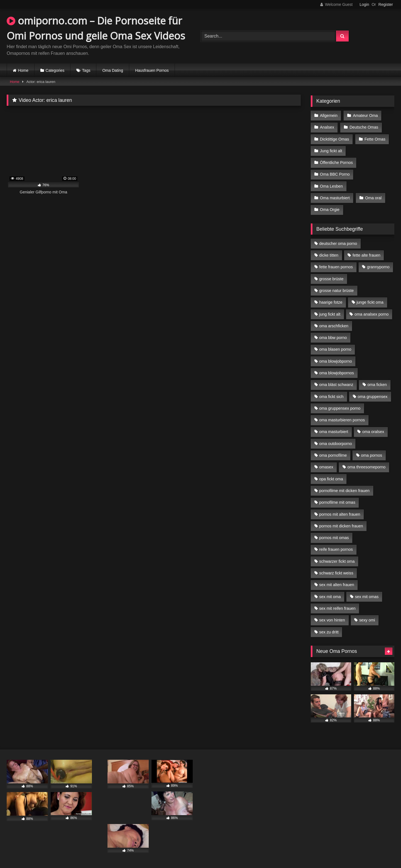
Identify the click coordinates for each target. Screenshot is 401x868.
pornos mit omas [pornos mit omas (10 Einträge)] (334, 538)
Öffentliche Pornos (336, 163)
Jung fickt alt (331, 151)
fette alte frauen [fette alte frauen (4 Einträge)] (366, 255)
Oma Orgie (330, 210)
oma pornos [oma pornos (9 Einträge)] (371, 455)
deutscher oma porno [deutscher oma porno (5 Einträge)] (338, 244)
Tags (86, 70)
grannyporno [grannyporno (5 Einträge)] (378, 267)
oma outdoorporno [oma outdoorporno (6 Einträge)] (336, 444)
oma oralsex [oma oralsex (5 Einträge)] (373, 432)
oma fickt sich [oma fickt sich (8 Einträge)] (331, 397)
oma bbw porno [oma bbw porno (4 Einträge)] (333, 338)
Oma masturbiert (335, 198)
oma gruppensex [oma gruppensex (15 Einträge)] (372, 397)
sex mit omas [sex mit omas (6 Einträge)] (367, 597)
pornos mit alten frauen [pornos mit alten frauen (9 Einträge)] (340, 514)
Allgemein (329, 115)
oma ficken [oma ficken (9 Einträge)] (377, 385)
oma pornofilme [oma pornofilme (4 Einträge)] (333, 455)
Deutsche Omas (364, 127)
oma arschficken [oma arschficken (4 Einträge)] (334, 326)
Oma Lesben (331, 186)
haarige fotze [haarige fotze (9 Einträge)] (331, 302)
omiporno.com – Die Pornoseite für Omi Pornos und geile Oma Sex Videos (96, 28)
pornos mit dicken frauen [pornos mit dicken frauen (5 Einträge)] (341, 526)
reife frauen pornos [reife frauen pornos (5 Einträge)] (336, 549)
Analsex (327, 127)
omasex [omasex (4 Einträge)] (326, 467)
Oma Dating (113, 70)
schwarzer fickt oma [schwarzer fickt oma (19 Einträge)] (337, 561)
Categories (55, 70)
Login (364, 4)
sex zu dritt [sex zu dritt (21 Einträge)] (329, 632)
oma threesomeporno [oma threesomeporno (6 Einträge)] (366, 467)
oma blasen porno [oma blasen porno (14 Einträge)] (335, 349)
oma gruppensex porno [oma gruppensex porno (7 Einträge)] (340, 408)
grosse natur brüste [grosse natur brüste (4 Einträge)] (336, 291)
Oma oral (373, 198)
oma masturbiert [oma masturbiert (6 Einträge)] (334, 432)
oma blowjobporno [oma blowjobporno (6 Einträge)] (336, 361)
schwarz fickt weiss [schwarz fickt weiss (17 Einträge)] (336, 573)
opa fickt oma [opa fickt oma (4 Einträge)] (331, 479)
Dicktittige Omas (335, 139)
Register (386, 4)
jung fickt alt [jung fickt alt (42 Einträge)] (330, 314)
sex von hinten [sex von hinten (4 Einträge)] (332, 620)
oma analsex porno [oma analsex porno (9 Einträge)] (371, 314)
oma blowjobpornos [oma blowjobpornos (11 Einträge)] (337, 373)
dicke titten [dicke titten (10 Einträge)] (329, 255)
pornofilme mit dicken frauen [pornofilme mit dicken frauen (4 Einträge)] (344, 491)
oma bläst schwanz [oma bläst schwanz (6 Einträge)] (336, 385)
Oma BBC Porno (335, 174)
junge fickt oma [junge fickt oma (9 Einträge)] (370, 302)
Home (23, 70)
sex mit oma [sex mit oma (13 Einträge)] (330, 597)
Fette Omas (375, 139)
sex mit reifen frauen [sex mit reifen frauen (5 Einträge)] (337, 608)
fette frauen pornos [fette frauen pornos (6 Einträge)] (336, 267)
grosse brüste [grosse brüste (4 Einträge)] (331, 279)
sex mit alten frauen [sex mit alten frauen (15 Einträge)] (337, 585)
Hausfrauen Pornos (152, 70)
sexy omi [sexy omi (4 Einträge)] (367, 620)
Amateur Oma (365, 115)
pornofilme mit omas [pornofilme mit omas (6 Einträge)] (337, 502)
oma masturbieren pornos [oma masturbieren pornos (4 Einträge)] (342, 420)
